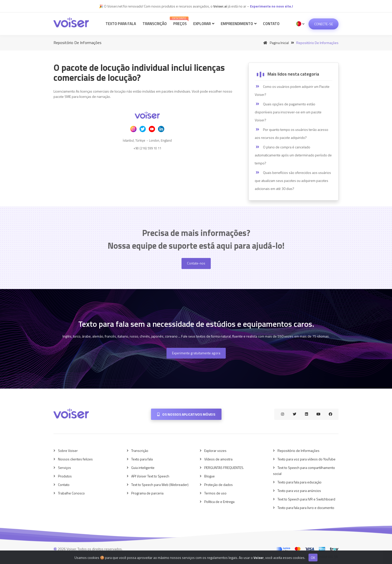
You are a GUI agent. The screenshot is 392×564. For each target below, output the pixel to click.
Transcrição (155, 24)
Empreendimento (239, 24)
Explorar (204, 24)
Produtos (65, 476)
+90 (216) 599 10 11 (147, 148)
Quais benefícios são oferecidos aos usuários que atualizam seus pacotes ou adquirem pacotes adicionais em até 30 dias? (293, 181)
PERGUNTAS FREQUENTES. (224, 468)
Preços (179, 21)
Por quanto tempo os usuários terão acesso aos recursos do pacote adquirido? (291, 133)
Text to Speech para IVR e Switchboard (306, 499)
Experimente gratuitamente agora (196, 353)
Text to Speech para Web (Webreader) (160, 485)
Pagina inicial (275, 43)
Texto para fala (121, 24)
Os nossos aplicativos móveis (186, 414)
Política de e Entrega (219, 502)
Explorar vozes (215, 451)
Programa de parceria (147, 493)
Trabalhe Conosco (71, 493)
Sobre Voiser (68, 451)
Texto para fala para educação (299, 482)
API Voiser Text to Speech (150, 476)
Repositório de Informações (298, 451)
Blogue (209, 476)
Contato (271, 24)
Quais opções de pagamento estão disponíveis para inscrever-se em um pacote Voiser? (288, 112)
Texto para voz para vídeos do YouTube (306, 459)
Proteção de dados (218, 485)
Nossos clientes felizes (75, 459)
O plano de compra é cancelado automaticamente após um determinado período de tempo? (293, 155)
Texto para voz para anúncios (299, 491)
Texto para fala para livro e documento (306, 508)
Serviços (64, 468)
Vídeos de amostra (218, 459)
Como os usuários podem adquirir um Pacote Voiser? (292, 90)
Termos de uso (215, 493)
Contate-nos (196, 263)
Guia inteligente (143, 468)
